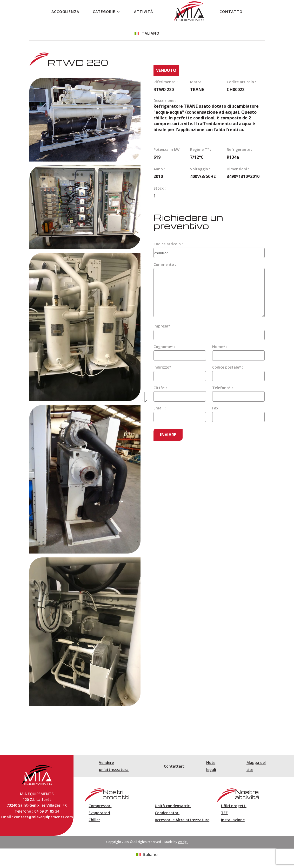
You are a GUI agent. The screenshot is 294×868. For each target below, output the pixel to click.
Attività (143, 12)
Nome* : (220, 347)
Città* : (160, 388)
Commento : (165, 264)
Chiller (94, 820)
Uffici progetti (234, 806)
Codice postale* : (228, 367)
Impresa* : (163, 326)
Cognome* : (164, 347)
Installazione (233, 820)
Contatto (231, 12)
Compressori (100, 806)
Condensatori (167, 813)
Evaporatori (99, 813)
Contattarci (175, 766)
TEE (224, 813)
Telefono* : (223, 388)
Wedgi (183, 842)
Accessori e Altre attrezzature (182, 820)
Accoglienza (65, 12)
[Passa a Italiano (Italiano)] (147, 855)
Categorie (104, 12)
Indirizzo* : (163, 367)
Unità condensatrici (173, 806)
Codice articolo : (168, 244)
